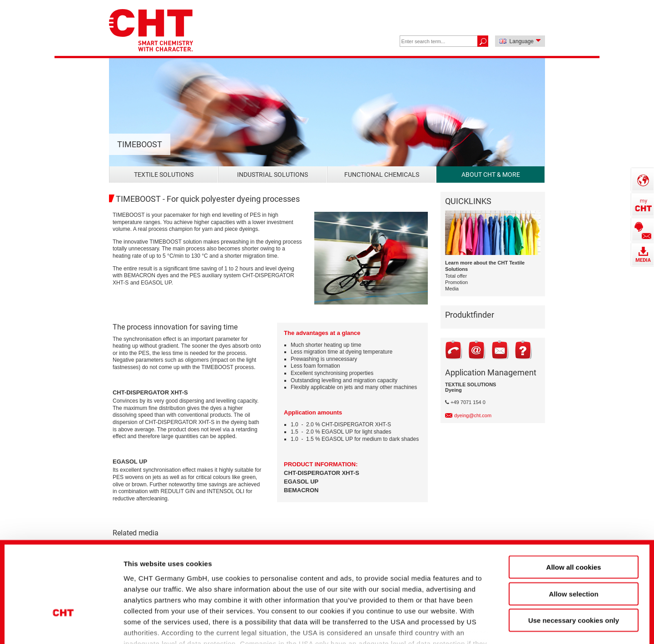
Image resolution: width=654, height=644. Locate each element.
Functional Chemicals (382, 175)
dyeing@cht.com (473, 415)
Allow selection (573, 526)
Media (452, 289)
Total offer (456, 276)
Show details (481, 622)
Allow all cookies (574, 499)
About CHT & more (491, 175)
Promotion (456, 282)
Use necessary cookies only (574, 552)
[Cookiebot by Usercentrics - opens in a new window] (63, 622)
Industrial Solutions (272, 175)
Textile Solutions (164, 175)
